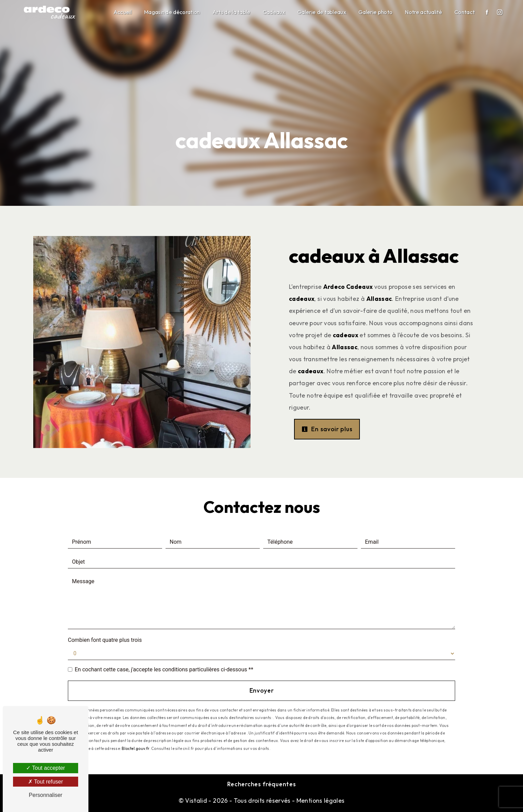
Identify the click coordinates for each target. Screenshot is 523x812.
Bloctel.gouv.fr (135, 749)
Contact (465, 12)
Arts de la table (232, 12)
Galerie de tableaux (322, 12)
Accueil (123, 12)
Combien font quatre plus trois (105, 640)
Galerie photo (375, 12)
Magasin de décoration (172, 12)
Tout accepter (45, 768)
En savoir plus (327, 429)
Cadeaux (274, 12)
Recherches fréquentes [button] (262, 784)
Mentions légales (320, 801)
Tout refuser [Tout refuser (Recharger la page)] (46, 782)
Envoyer (262, 690)
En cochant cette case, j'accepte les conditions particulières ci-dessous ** (164, 669)
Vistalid (196, 801)
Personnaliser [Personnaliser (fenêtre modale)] (46, 795)
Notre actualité (423, 12)
